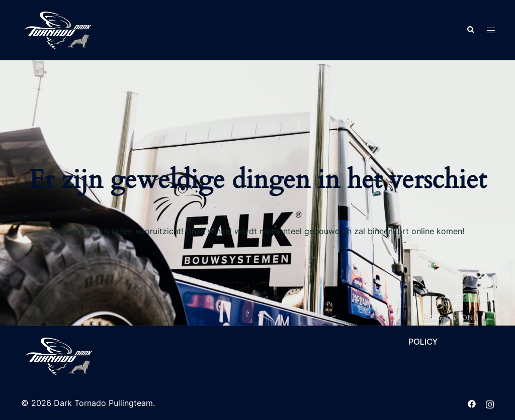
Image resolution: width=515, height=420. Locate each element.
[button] (470, 30)
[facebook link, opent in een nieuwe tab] (472, 403)
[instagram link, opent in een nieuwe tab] (490, 403)
